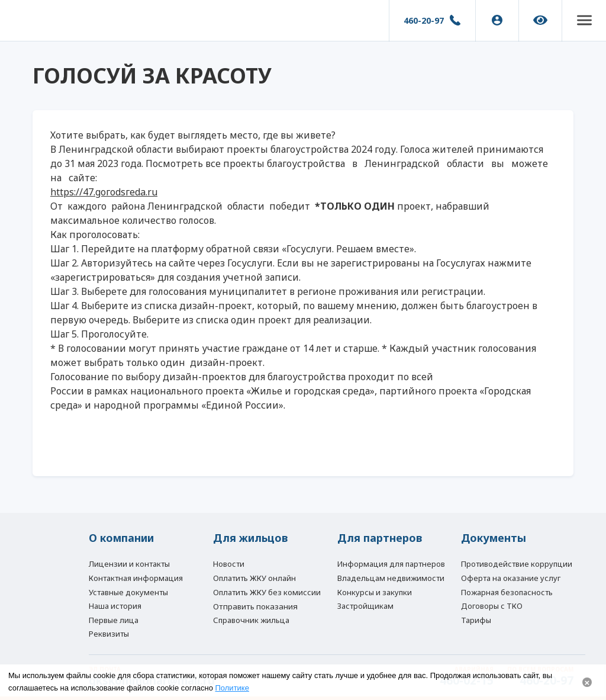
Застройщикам (365, 606)
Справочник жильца (251, 620)
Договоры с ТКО (492, 606)
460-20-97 (424, 20)
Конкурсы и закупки (375, 592)
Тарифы (476, 620)
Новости (229, 564)
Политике (232, 688)
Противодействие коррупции (517, 564)
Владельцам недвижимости (391, 578)
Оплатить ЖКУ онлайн (254, 578)
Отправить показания (255, 606)
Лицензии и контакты (129, 564)
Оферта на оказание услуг (511, 578)
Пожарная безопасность (507, 592)
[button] (584, 21)
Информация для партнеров (391, 564)
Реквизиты (109, 634)
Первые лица (114, 620)
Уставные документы (128, 592)
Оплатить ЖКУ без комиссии (267, 592)
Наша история (115, 606)
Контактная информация (136, 578)
